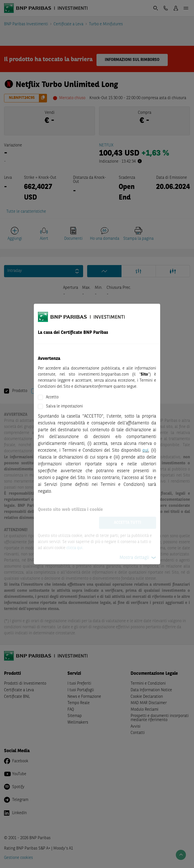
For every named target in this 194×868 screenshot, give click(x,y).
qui (145, 450)
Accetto (52, 397)
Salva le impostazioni (64, 406)
